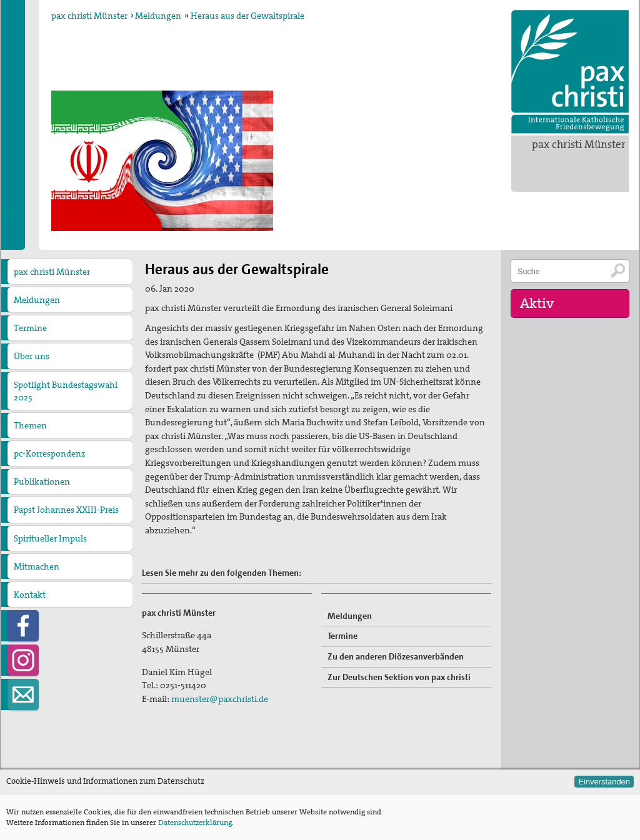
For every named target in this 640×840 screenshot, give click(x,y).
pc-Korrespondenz (49, 453)
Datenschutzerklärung (195, 823)
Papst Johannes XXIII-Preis (66, 510)
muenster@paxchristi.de (220, 699)
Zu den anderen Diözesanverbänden (396, 656)
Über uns (32, 356)
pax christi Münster (579, 144)
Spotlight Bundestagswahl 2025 (66, 391)
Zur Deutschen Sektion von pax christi (399, 677)
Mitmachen (37, 566)
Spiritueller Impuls (50, 538)
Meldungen (158, 16)
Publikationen (42, 482)
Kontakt (30, 595)
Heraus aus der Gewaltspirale (247, 16)
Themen (30, 425)
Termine (30, 328)
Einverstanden (604, 782)
